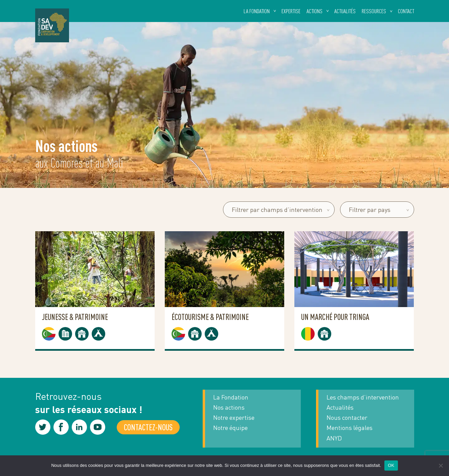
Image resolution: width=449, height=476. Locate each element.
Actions (315, 11)
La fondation (257, 11)
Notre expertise (234, 417)
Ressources (374, 11)
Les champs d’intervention (363, 397)
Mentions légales (350, 428)
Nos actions (229, 407)
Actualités (345, 11)
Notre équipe (230, 428)
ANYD (334, 438)
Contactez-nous (148, 427)
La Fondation (231, 397)
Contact (406, 11)
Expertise (291, 11)
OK (391, 465)
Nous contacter (347, 417)
